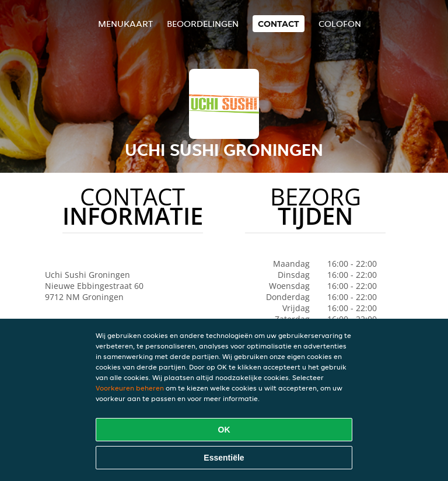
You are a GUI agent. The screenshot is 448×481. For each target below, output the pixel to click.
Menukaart (125, 24)
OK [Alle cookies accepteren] (224, 430)
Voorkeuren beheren (130, 388)
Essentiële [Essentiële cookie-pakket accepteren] (224, 458)
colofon (340, 24)
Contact (279, 24)
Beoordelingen (203, 24)
